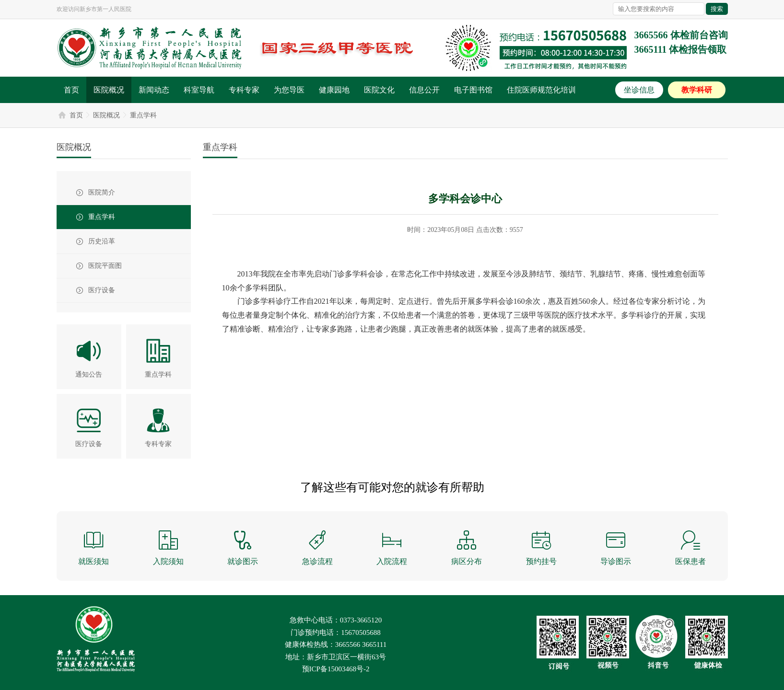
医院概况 (109, 90)
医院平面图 (105, 266)
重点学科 (143, 115)
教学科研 (697, 90)
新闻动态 (154, 90)
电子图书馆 (473, 90)
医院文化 (379, 90)
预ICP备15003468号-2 (336, 669)
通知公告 (89, 374)
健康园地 (334, 90)
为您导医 (289, 90)
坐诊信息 (639, 90)
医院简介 (102, 192)
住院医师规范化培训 (541, 90)
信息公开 (424, 90)
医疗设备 (102, 290)
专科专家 (244, 90)
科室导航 (199, 90)
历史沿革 (102, 241)
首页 (71, 90)
